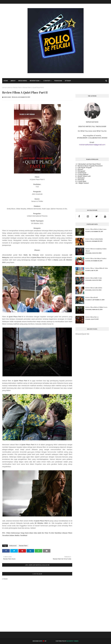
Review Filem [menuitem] (35, 81)
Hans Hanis (7, 97)
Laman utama (7, 88)
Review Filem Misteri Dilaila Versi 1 (96, 307)
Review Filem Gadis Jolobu (94, 288)
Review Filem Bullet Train (94, 278)
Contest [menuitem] (47, 81)
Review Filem (17, 88)
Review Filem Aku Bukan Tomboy (96, 258)
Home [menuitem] (6, 81)
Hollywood (13, 546)
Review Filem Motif (92, 297)
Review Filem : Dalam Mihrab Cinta (97, 268)
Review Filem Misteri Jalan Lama (96, 229)
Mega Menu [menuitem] (23, 81)
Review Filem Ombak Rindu (94, 239)
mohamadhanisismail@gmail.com (92, 145)
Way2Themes (51, 641)
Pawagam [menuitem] (58, 81)
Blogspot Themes (73, 641)
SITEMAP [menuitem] (68, 81)
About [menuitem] (13, 81)
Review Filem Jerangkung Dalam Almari (96, 250)
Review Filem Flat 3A (92, 317)
